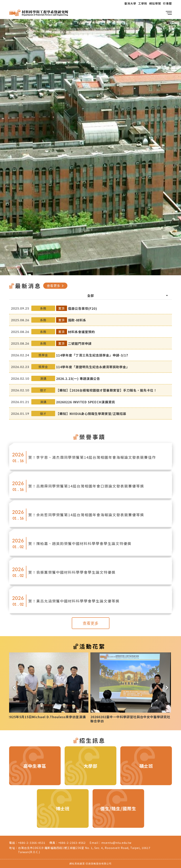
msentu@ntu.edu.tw (116, 843)
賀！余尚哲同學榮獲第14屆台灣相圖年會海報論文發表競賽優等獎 (86, 515)
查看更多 (56, 286)
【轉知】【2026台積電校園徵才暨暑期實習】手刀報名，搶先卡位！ (106, 390)
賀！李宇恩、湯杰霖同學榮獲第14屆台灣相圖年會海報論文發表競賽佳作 (92, 457)
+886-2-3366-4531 (32, 843)
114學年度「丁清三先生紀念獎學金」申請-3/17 (92, 355)
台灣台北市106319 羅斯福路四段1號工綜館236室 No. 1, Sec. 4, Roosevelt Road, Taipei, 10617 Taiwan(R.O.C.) (84, 850)
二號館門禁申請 (80, 343)
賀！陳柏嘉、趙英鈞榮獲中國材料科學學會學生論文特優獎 (80, 543)
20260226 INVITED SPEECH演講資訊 (86, 402)
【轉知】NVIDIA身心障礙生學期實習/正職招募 (91, 414)
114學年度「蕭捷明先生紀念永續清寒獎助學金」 (93, 367)
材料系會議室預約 (81, 332)
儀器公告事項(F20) (83, 308)
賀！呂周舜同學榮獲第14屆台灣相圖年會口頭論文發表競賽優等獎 (86, 486)
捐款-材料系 (77, 320)
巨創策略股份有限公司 (99, 864)
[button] (14, 687)
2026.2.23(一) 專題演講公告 (78, 379)
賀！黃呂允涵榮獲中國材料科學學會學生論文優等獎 (74, 601)
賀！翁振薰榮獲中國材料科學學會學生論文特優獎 (72, 572)
